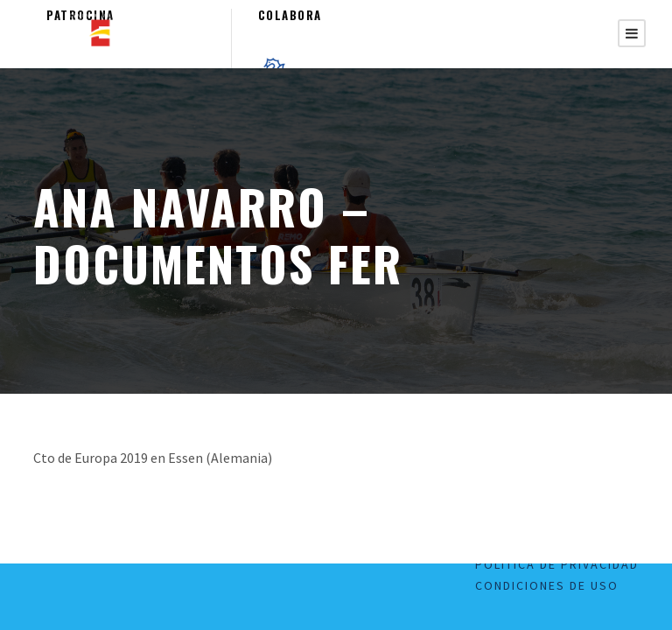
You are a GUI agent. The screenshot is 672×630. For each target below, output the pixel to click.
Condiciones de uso (547, 585)
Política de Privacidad (557, 564)
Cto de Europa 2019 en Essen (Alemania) (153, 458)
